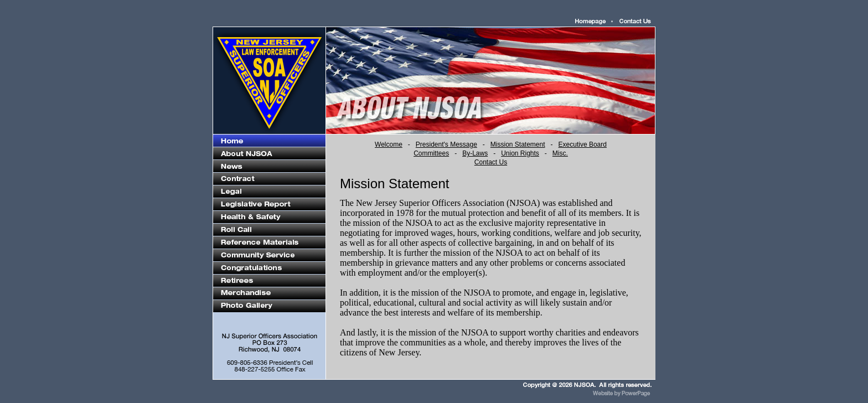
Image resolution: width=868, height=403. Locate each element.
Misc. (560, 153)
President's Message (446, 144)
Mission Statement (518, 144)
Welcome (389, 144)
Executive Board (583, 144)
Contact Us (491, 162)
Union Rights (520, 153)
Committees (431, 153)
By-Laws (475, 153)
